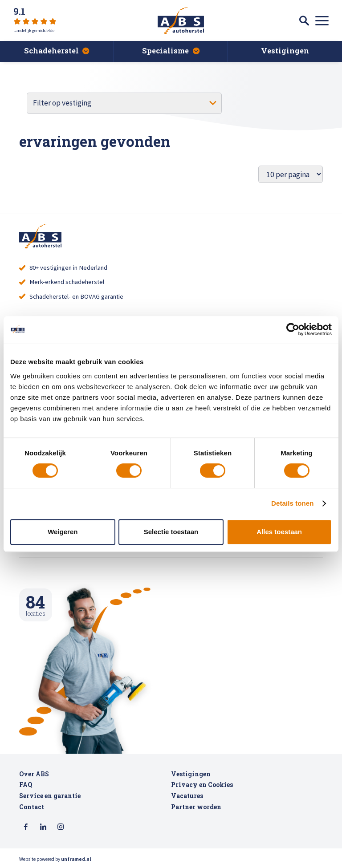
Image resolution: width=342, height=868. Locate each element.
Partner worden (196, 807)
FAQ (26, 785)
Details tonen (292, 503)
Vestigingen (191, 774)
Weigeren (63, 532)
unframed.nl (76, 859)
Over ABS (34, 774)
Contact (32, 807)
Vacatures (187, 796)
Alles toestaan (279, 532)
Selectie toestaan (171, 532)
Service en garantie (50, 796)
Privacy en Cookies (202, 785)
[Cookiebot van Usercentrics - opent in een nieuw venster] (293, 329)
